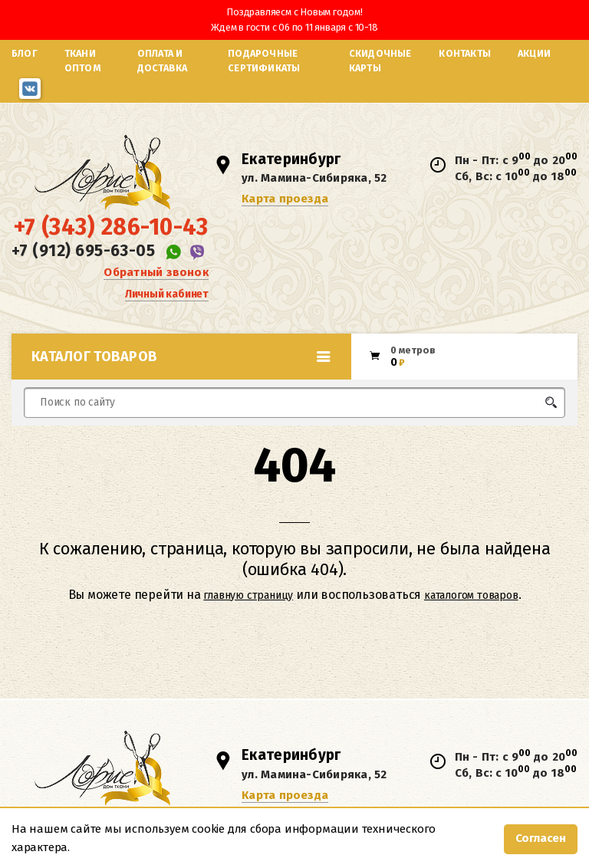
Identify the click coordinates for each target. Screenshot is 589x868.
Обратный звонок (156, 272)
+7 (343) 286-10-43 (111, 227)
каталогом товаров (471, 595)
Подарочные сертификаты (264, 61)
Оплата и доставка (163, 61)
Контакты (465, 53)
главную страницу (248, 595)
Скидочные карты (380, 61)
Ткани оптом (83, 61)
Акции (534, 53)
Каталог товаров (181, 357)
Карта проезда (285, 199)
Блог (25, 53)
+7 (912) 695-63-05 (83, 251)
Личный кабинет (167, 294)
